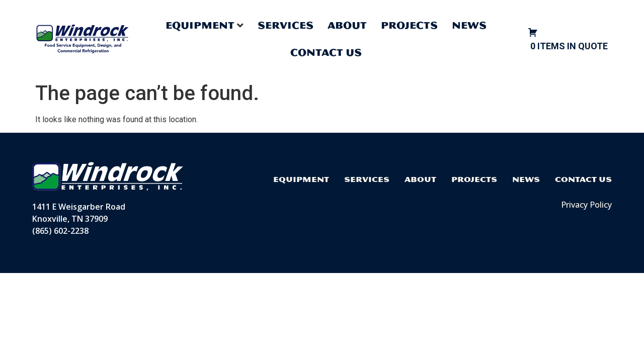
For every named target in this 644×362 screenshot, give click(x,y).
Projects (409, 25)
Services (286, 25)
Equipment (301, 179)
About (347, 25)
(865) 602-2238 (60, 231)
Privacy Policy (586, 205)
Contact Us (326, 52)
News (469, 25)
